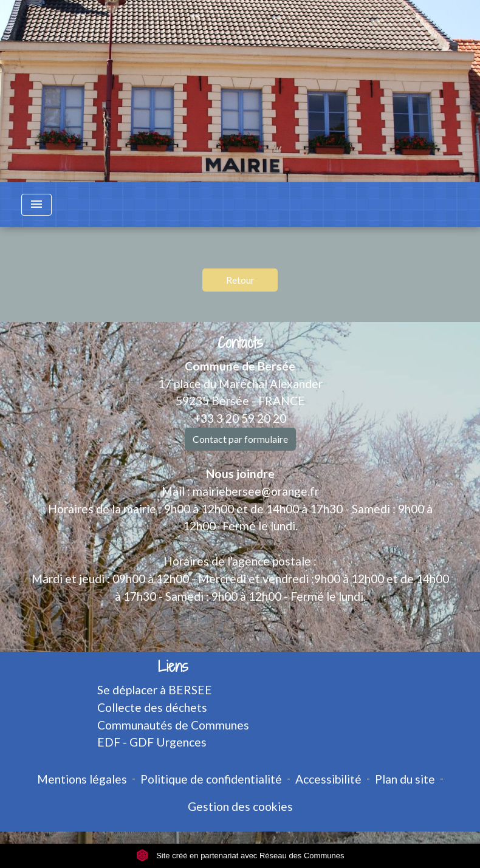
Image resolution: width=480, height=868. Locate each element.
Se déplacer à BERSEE (155, 690)
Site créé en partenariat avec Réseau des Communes (240, 856)
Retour (240, 280)
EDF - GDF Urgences (152, 742)
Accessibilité (328, 779)
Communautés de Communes (173, 725)
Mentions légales (82, 779)
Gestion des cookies (240, 806)
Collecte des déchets (152, 707)
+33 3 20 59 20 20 (240, 418)
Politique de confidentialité (211, 779)
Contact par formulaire (240, 439)
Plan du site (405, 779)
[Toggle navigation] (36, 205)
